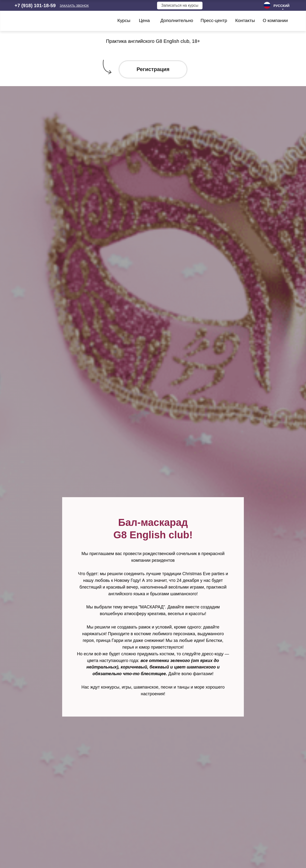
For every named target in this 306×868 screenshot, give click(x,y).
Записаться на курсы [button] (180, 5)
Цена (144, 20)
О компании (275, 20)
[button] (74, 6)
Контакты (245, 20)
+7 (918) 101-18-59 (35, 6)
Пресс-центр (214, 20)
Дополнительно (177, 20)
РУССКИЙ (281, 6)
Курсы (124, 20)
